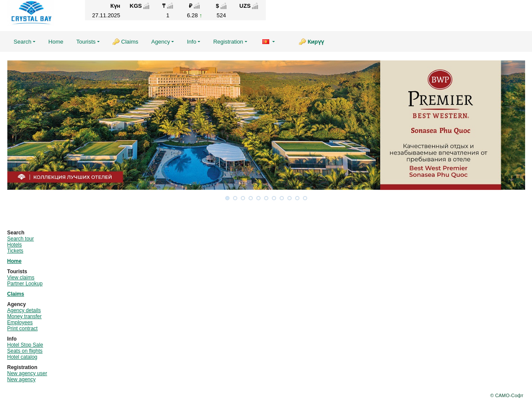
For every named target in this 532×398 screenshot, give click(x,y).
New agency (22, 379)
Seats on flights (25, 351)
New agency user (27, 373)
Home (56, 42)
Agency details (24, 310)
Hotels (15, 245)
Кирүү (316, 42)
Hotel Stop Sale (25, 345)
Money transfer (25, 316)
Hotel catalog (22, 357)
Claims (130, 42)
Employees (20, 322)
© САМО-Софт (507, 395)
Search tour (21, 239)
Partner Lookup (25, 284)
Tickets (16, 251)
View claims (21, 278)
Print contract (23, 329)
